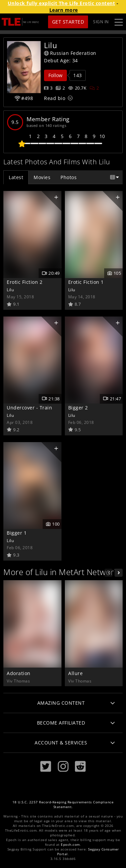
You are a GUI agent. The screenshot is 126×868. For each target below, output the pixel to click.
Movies (42, 177)
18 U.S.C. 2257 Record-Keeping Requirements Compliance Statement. (63, 805)
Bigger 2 (78, 408)
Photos (69, 177)
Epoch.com (70, 845)
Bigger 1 (17, 533)
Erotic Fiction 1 (86, 282)
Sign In (101, 22)
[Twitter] (46, 766)
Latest (16, 177)
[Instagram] (63, 766)
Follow (55, 75)
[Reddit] (80, 766)
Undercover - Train (29, 408)
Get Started (68, 22)
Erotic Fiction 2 (25, 282)
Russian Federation (70, 53)
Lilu (10, 290)
